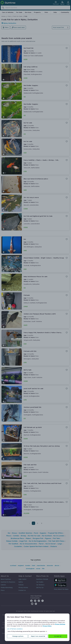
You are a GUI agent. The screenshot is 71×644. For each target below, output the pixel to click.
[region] (37, 627)
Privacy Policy (47, 626)
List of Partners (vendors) (15, 629)
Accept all (58, 636)
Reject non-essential (38, 636)
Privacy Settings (60, 624)
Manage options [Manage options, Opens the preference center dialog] (18, 636)
